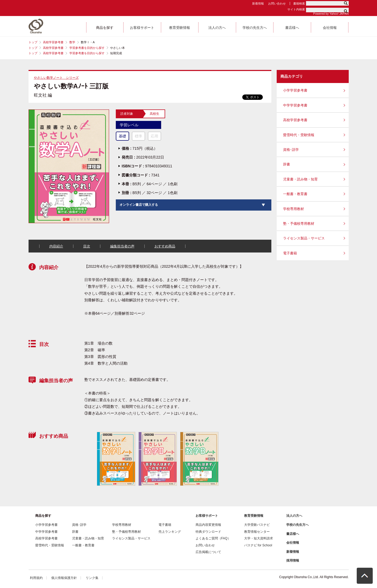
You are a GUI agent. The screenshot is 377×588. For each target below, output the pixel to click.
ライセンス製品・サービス (304, 238)
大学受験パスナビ (257, 525)
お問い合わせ (277, 3)
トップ (33, 42)
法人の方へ (294, 516)
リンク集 (92, 578)
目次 (87, 246)
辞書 (287, 164)
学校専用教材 (293, 209)
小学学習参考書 (295, 90)
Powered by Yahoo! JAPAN (331, 14)
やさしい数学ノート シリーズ (56, 78)
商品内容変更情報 (208, 525)
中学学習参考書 (295, 105)
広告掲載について (208, 552)
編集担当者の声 (122, 246)
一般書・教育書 (295, 194)
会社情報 (293, 543)
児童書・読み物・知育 (300, 179)
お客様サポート (207, 516)
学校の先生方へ (297, 525)
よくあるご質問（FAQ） (213, 538)
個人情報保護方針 (64, 578)
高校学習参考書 (53, 42)
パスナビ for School (258, 545)
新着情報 (258, 3)
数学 (72, 42)
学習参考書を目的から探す (87, 48)
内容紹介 (56, 246)
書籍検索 (299, 3)
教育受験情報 (254, 516)
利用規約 (36, 578)
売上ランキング (170, 532)
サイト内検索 (296, 9)
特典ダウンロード (208, 532)
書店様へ (293, 534)
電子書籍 (290, 253)
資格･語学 (291, 150)
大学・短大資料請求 (259, 538)
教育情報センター (257, 532)
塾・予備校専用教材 (299, 224)
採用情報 (293, 561)
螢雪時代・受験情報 (299, 135)
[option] (116, 459)
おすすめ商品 (165, 246)
